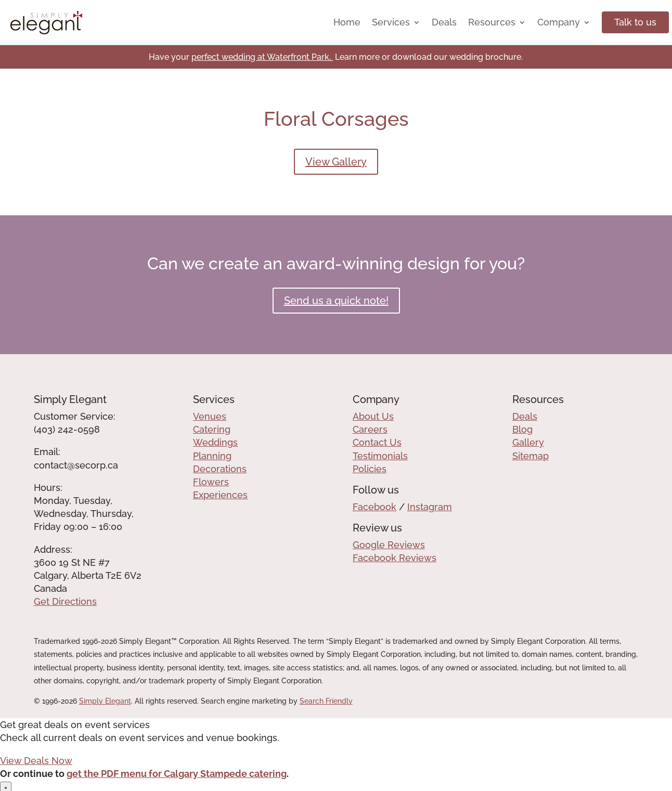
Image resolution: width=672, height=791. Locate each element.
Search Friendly (326, 701)
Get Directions (65, 601)
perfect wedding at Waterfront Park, (262, 57)
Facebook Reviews (395, 558)
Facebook (374, 507)
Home (347, 22)
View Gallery (336, 162)
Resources (492, 22)
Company (559, 22)
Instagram (430, 507)
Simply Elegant (105, 701)
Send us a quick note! (336, 301)
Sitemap (531, 456)
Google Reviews (389, 545)
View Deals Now (36, 761)
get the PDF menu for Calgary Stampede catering (177, 774)
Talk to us (635, 22)
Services (391, 22)
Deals (444, 22)
